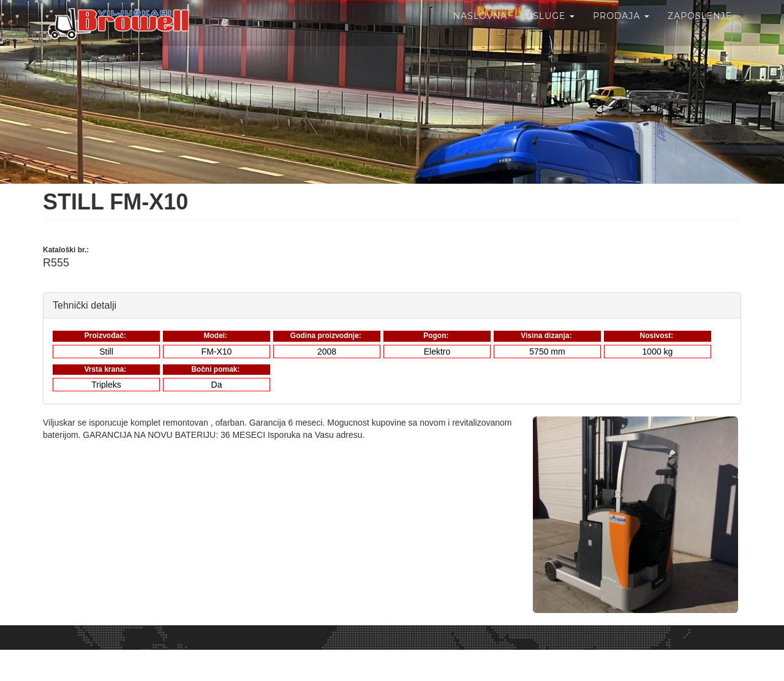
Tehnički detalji (85, 305)
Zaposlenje (700, 31)
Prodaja (621, 31)
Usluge (550, 31)
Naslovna (481, 31)
